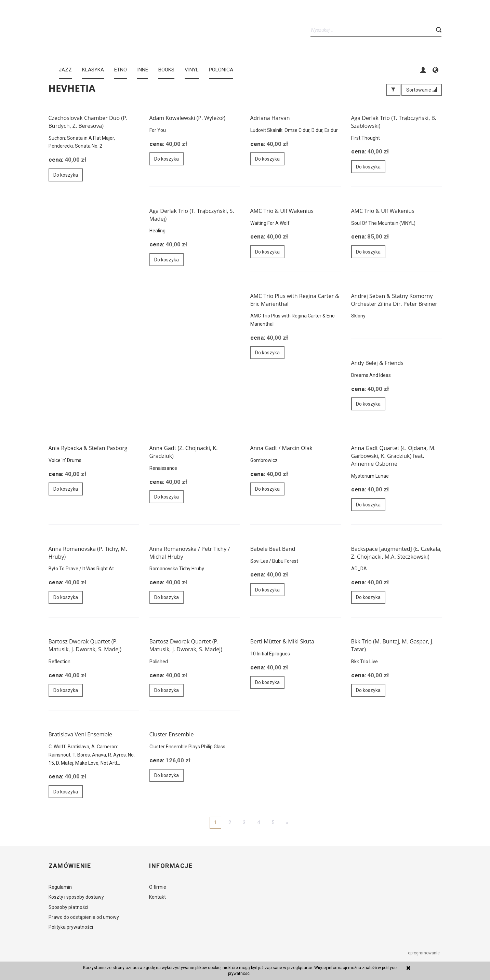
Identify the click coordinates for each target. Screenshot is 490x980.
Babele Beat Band (273, 549)
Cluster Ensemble (172, 734)
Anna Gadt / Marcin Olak (281, 448)
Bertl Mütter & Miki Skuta (282, 641)
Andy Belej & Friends (377, 363)
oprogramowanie (424, 953)
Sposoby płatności (68, 907)
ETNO (121, 70)
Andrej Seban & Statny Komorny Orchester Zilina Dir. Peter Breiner (394, 300)
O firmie (158, 887)
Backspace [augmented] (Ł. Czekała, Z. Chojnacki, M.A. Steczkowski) (396, 553)
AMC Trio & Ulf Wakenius (282, 211)
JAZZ (65, 70)
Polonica (221, 70)
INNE (143, 70)
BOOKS (166, 70)
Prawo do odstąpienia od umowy (84, 917)
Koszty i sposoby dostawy (76, 897)
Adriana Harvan (270, 118)
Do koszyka (66, 175)
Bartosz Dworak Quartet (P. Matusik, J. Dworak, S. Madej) (85, 645)
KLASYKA (93, 70)
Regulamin (60, 887)
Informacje (171, 866)
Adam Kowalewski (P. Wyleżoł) (188, 118)
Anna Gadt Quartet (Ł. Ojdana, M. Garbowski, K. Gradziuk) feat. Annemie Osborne (393, 456)
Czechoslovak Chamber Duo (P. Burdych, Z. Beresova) (88, 122)
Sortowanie (422, 90)
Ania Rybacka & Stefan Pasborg (88, 448)
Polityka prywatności (71, 927)
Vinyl (192, 70)
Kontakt (157, 897)
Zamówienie (70, 866)
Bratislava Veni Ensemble (81, 734)
